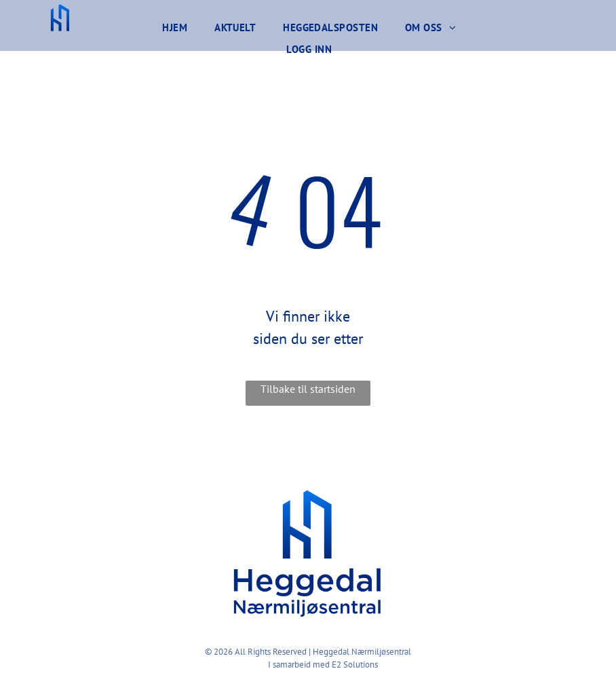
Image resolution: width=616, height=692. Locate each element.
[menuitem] (175, 28)
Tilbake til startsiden (308, 389)
